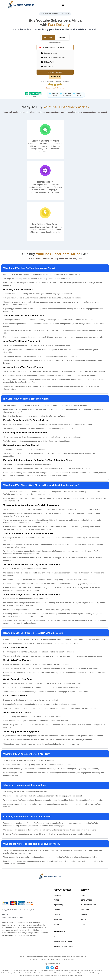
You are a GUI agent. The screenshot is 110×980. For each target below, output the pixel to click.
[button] (63, 5)
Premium (62, 37)
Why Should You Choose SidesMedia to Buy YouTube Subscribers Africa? (41, 485)
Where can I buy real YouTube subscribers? (26, 785)
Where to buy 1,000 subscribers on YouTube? (26, 754)
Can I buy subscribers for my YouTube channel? (28, 817)
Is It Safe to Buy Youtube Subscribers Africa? (26, 399)
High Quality (48, 37)
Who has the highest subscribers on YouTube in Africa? (32, 844)
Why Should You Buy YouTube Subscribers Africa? (29, 268)
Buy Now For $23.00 (55, 72)
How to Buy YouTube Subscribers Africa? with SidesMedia (33, 633)
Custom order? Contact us (55, 88)
